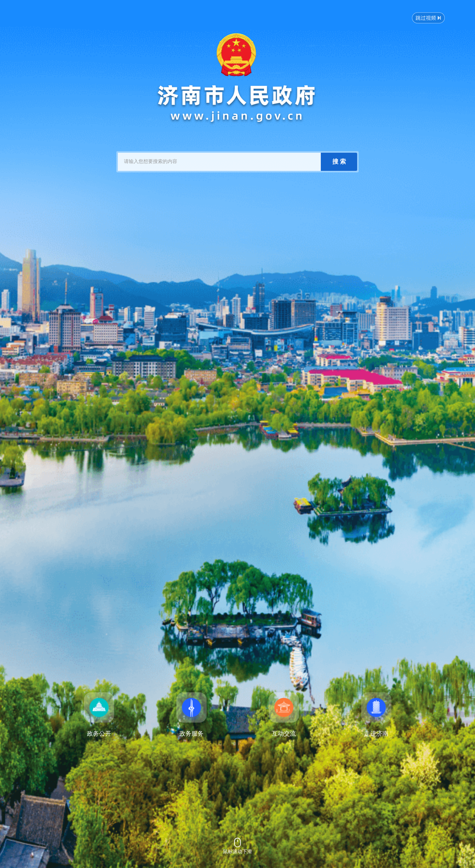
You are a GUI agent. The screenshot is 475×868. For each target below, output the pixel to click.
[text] (219, 162)
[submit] (339, 162)
